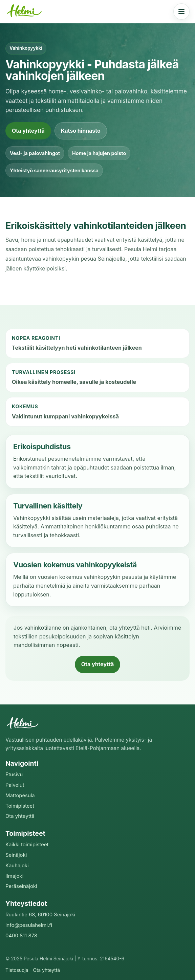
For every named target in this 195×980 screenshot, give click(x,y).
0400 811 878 (21, 936)
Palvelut (15, 785)
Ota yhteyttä (28, 131)
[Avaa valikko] (181, 12)
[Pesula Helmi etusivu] (26, 12)
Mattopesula (20, 796)
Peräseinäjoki (21, 886)
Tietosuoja (17, 970)
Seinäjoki (16, 855)
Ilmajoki (14, 876)
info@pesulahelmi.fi (29, 925)
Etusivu (14, 775)
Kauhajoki (17, 866)
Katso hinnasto (81, 131)
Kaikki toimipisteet (27, 845)
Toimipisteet (20, 806)
